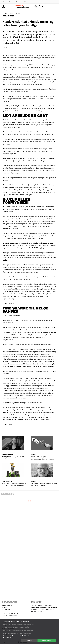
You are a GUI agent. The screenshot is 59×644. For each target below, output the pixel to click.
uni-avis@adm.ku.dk (11, 615)
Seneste (19, 5)
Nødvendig (8, 636)
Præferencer (17, 636)
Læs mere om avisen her (38, 611)
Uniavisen (4, 2)
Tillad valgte (29, 641)
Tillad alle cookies (47, 641)
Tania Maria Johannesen (9, 48)
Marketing (8, 637)
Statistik (27, 636)
